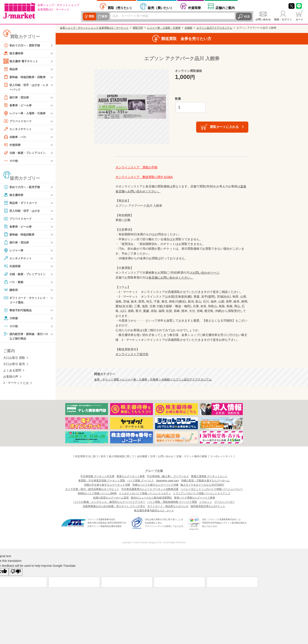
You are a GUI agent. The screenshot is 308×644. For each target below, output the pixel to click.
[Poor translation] (16, 572)
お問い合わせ (263, 19)
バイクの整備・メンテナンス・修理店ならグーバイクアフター (109, 502)
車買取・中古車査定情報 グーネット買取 (102, 481)
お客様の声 (11, 377)
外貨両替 (194, 8)
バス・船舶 (14, 282)
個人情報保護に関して (121, 456)
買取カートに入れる (224, 127)
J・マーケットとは (16, 384)
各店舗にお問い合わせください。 (171, 277)
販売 (104, 16)
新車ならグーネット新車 (131, 476)
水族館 (188, 28)
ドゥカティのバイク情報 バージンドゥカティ (145, 493)
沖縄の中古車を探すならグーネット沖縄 (107, 485)
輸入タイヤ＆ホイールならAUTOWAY (202, 485)
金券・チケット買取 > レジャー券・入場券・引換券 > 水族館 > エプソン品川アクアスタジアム (153, 380)
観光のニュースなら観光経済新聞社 (151, 498)
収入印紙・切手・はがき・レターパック (26, 87)
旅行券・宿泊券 (17, 98)
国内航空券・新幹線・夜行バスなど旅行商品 (26, 337)
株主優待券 (14, 53)
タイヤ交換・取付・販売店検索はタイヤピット (92, 489)
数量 (178, 99)
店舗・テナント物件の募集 (192, 456)
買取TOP (138, 28)
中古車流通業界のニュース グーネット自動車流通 (150, 489)
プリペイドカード (18, 121)
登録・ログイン (283, 19)
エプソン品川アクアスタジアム (214, 28)
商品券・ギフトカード (21, 203)
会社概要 (142, 456)
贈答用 (11, 290)
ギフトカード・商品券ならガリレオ (168, 506)
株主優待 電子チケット (22, 61)
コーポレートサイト (221, 456)
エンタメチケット (18, 129)
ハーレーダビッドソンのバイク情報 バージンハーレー (212, 489)
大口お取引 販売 (14, 365)
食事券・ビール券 (18, 105)
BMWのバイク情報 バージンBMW (97, 493)
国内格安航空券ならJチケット (208, 506)
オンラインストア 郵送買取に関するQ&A (144, 177)
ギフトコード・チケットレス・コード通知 (24, 300)
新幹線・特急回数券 (20, 235)
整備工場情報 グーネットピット (209, 476)
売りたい (120, 8)
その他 (11, 161)
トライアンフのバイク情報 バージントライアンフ (202, 493)
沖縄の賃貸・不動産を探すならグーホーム (205, 481)
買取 (91, 16)
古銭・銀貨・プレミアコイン (26, 153)
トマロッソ (206, 502)
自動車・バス (15, 137)
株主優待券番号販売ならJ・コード (154, 510)
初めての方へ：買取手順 (23, 45)
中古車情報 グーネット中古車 (97, 476)
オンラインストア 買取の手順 (136, 167)
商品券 (11, 69)
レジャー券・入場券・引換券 (26, 113)
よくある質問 (12, 371)
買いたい (161, 8)
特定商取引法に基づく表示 (90, 456)
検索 (247, 16)
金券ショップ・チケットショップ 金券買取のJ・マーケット (94, 28)
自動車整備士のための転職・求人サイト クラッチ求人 (114, 506)
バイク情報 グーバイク (140, 481)
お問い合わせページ (206, 273)
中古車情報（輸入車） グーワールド (168, 476)
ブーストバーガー (224, 502)
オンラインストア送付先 (132, 354)
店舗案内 (225, 8)
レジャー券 (14, 251)
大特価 (11, 319)
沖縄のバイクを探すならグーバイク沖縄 (155, 485)
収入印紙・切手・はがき (23, 211)
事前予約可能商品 (18, 311)
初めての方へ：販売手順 (23, 187)
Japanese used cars (167, 481)
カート (299, 19)
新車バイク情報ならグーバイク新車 (195, 498)
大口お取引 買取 (14, 359)
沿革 (153, 456)
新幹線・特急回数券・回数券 (26, 77)
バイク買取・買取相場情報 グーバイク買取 (172, 502)
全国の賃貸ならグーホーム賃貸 (111, 498)
